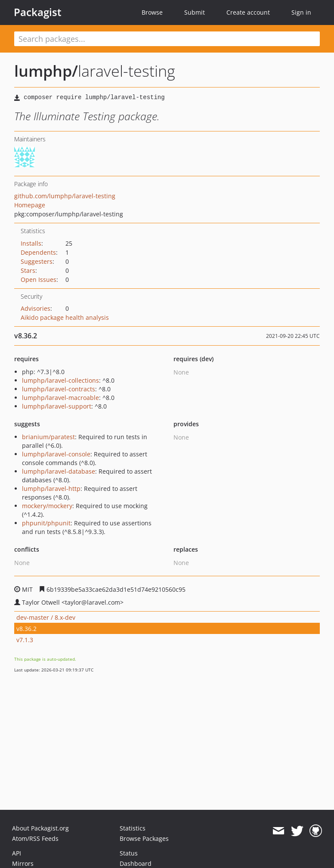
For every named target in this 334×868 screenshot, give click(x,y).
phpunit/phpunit (46, 523)
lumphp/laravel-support (57, 406)
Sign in (301, 12)
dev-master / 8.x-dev (46, 617)
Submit (195, 12)
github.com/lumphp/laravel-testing (65, 196)
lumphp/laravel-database (59, 471)
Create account (248, 12)
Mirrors (23, 863)
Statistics (133, 828)
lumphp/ (46, 71)
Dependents (38, 252)
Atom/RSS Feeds (35, 838)
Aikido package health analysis (65, 317)
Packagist (38, 12)
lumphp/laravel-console (56, 454)
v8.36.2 (26, 629)
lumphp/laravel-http (51, 489)
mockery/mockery (47, 506)
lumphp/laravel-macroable (60, 398)
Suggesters (37, 261)
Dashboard (136, 863)
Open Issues (39, 279)
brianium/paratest (48, 437)
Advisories (36, 308)
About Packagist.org (40, 828)
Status (129, 853)
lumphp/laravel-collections (60, 380)
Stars (28, 270)
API (17, 853)
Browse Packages (144, 838)
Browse (152, 12)
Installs (31, 243)
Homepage (30, 205)
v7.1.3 (25, 640)
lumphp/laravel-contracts (59, 389)
